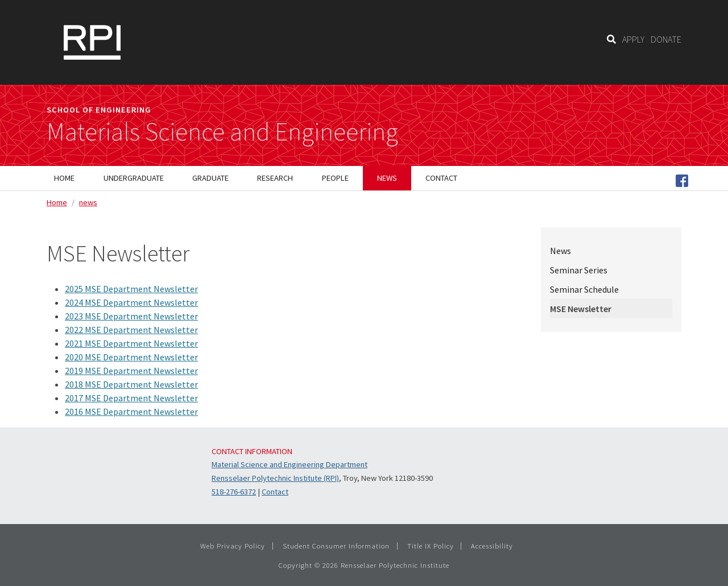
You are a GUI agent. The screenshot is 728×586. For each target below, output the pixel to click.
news (88, 202)
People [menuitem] (335, 178)
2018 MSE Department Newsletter (131, 384)
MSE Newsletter (581, 309)
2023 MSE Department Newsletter (131, 316)
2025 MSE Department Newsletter (131, 289)
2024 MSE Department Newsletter (131, 302)
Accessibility (492, 546)
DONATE (666, 39)
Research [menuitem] (275, 178)
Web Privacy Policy (233, 546)
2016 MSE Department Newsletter (131, 412)
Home (57, 202)
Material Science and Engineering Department (289, 464)
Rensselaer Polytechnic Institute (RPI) (275, 478)
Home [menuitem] (64, 178)
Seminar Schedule (584, 289)
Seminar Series (579, 270)
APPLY (633, 39)
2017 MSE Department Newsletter (131, 398)
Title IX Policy (431, 546)
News (561, 251)
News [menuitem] (387, 178)
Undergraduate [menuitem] (134, 178)
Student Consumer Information (336, 546)
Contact (275, 492)
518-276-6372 (234, 492)
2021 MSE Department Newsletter (131, 343)
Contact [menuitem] (441, 178)
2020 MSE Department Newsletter (131, 357)
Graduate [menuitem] (210, 178)
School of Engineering (99, 110)
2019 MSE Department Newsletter (131, 371)
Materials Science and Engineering (222, 132)
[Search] (611, 39)
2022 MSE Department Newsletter (131, 330)
